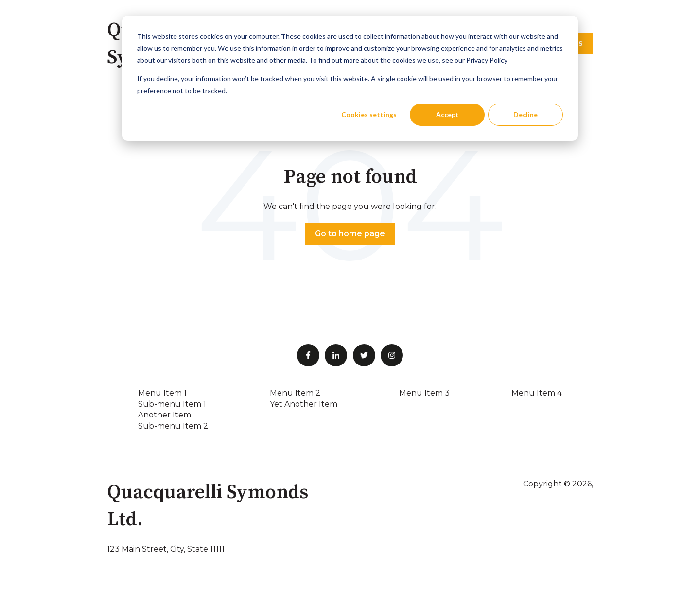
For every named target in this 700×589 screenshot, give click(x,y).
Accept (447, 114)
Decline (525, 114)
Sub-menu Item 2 (173, 426)
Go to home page (350, 234)
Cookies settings (369, 114)
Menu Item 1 (162, 393)
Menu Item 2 (295, 393)
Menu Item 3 (424, 393)
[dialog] (350, 78)
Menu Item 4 (537, 393)
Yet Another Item (304, 404)
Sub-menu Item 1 (172, 404)
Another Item (165, 415)
